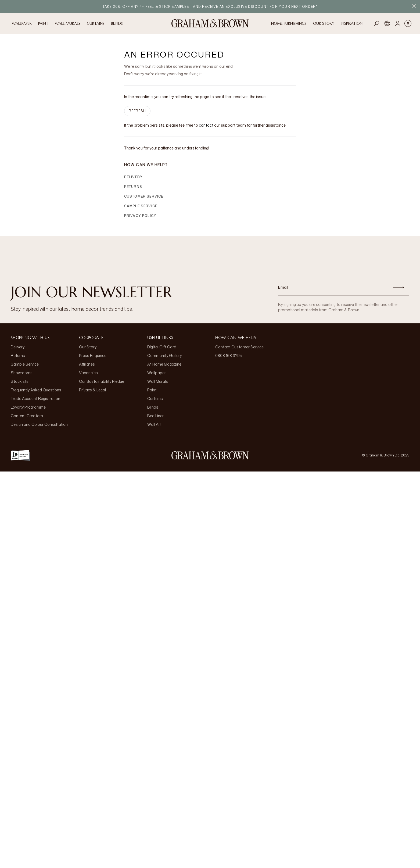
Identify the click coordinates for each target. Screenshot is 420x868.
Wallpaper (157, 373)
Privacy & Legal (92, 390)
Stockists (20, 381)
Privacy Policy (140, 216)
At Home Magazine (164, 364)
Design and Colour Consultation (39, 424)
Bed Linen (156, 416)
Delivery (134, 177)
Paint (152, 390)
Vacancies (88, 373)
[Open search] (377, 23)
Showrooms (22, 373)
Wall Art (154, 424)
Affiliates (87, 364)
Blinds (153, 407)
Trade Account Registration (35, 399)
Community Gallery (164, 356)
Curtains (155, 399)
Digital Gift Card (162, 347)
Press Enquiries (93, 356)
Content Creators (27, 416)
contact (206, 125)
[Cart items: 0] (408, 23)
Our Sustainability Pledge (102, 381)
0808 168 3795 (229, 356)
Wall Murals (158, 381)
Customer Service (144, 196)
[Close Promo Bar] (414, 7)
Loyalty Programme (28, 407)
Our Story (88, 347)
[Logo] (210, 23)
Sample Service (141, 206)
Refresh (137, 111)
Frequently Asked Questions (36, 390)
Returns (133, 187)
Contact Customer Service (239, 347)
